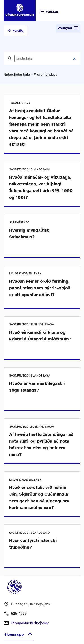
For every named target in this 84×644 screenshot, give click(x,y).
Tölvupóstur (30, 623)
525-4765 (19, 614)
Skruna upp (19, 635)
